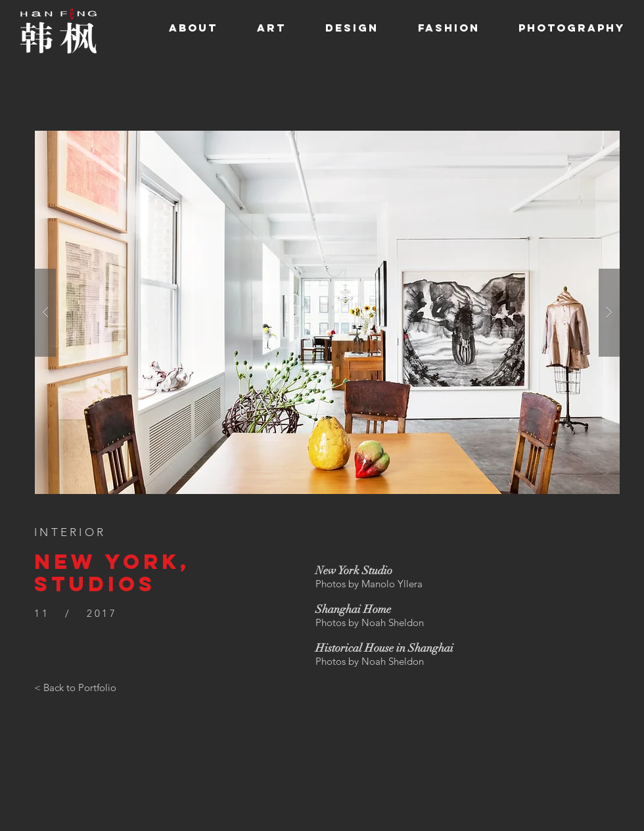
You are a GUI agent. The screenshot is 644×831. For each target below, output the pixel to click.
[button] (327, 312)
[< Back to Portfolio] (75, 688)
